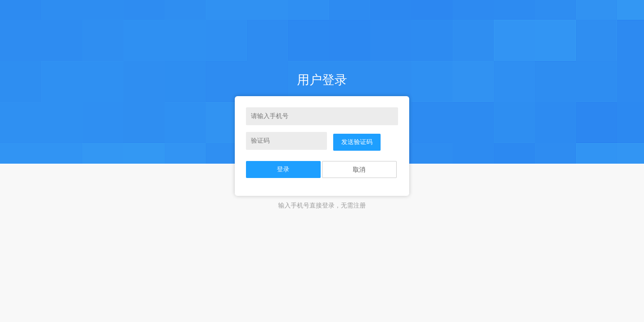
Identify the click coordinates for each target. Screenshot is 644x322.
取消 (359, 170)
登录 (283, 169)
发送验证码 (357, 142)
